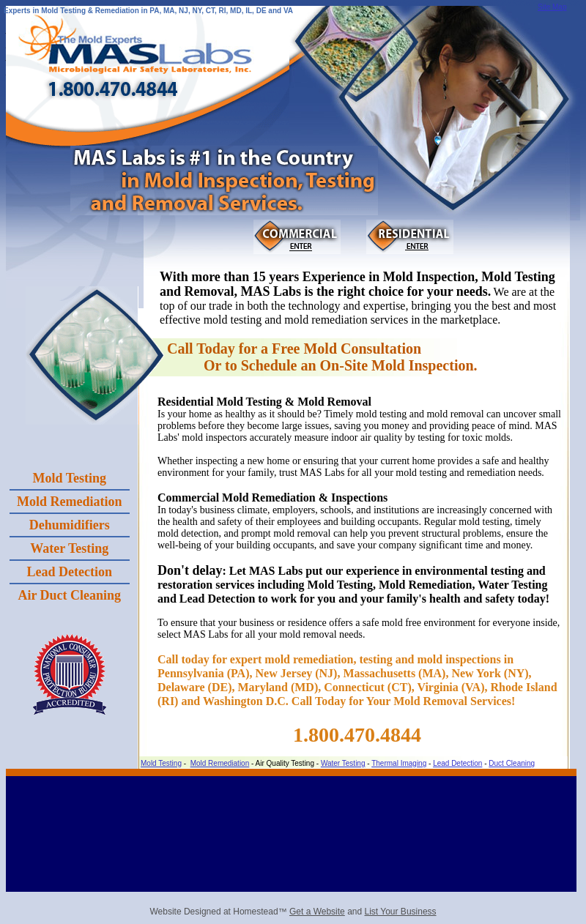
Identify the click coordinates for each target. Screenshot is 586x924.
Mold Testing (161, 763)
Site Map (552, 7)
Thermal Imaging (399, 763)
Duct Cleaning (512, 763)
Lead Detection (457, 763)
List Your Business (401, 912)
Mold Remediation (220, 763)
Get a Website (317, 912)
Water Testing (343, 763)
